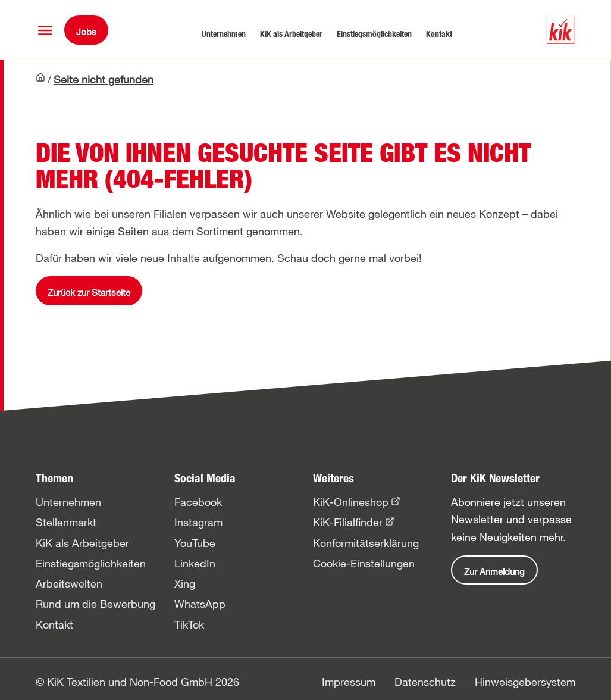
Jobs (86, 32)
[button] (45, 30)
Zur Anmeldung (494, 571)
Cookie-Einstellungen (364, 563)
